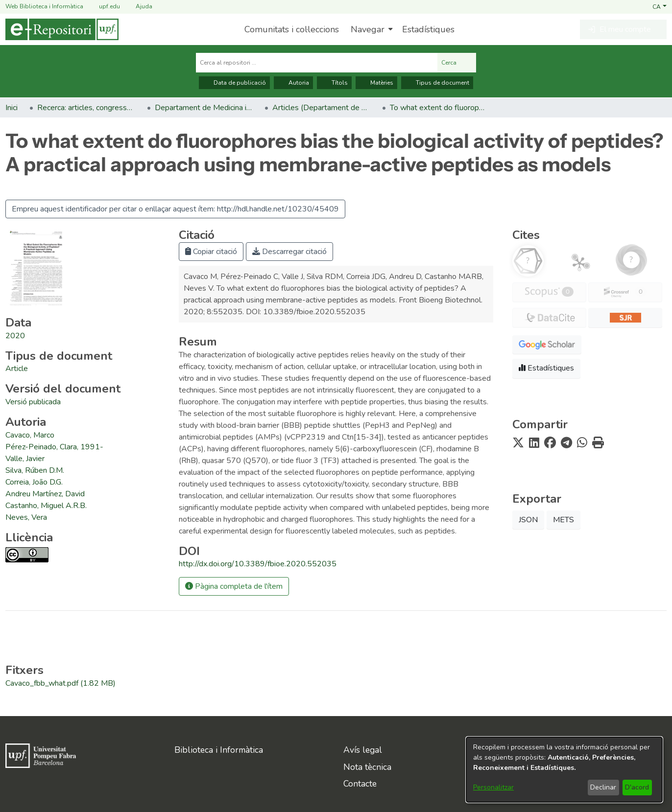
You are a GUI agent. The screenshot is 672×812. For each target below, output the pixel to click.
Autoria (293, 83)
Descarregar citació (289, 252)
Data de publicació (234, 83)
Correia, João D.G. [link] (34, 482)
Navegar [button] (368, 29)
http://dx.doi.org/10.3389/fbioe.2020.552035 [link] (258, 564)
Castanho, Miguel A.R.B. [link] (46, 506)
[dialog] (564, 770)
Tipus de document (437, 83)
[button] (660, 6)
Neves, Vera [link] (26, 517)
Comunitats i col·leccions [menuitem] (292, 29)
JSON (528, 520)
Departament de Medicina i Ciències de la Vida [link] (204, 108)
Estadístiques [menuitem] (428, 29)
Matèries (376, 83)
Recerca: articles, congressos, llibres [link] (86, 108)
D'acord (637, 787)
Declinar (603, 787)
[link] (17, 369)
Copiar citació (211, 252)
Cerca (457, 63)
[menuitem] (371, 29)
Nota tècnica (367, 767)
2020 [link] (15, 336)
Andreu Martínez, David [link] (45, 494)
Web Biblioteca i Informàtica (44, 6)
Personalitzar (493, 787)
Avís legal (363, 750)
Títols (334, 83)
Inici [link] (12, 108)
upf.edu (104, 7)
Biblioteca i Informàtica (219, 750)
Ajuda (138, 7)
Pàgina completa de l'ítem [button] (234, 586)
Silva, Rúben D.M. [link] (35, 470)
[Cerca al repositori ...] (317, 63)
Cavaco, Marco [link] (30, 435)
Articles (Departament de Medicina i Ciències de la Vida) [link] (321, 108)
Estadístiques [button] (546, 368)
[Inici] (62, 29)
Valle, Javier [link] (25, 459)
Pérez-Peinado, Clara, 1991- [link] (54, 447)
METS (564, 520)
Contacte (360, 784)
